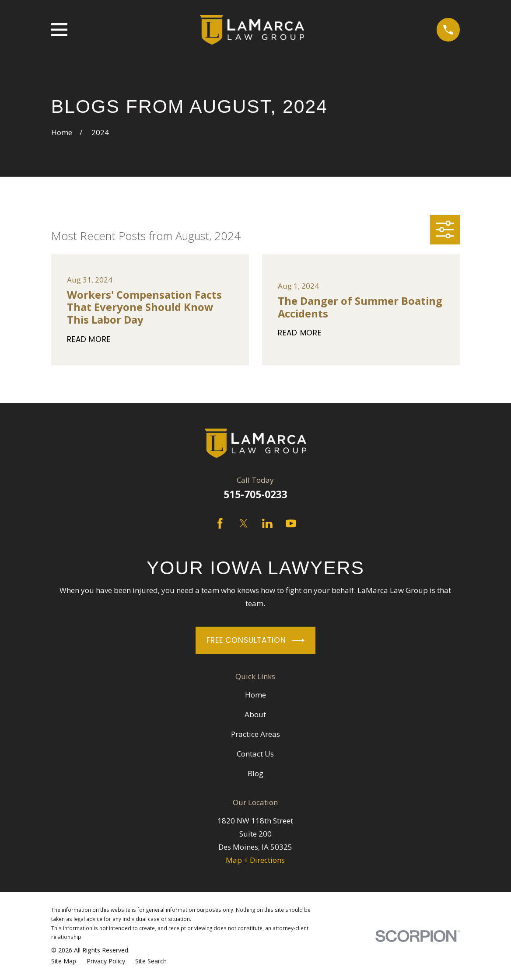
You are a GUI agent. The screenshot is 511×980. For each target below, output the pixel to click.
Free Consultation (255, 640)
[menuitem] (64, 961)
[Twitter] (244, 523)
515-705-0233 (255, 494)
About (255, 714)
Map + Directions (255, 860)
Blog (255, 773)
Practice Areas (255, 734)
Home (255, 695)
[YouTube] (291, 523)
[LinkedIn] (267, 523)
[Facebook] (220, 523)
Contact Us (255, 754)
